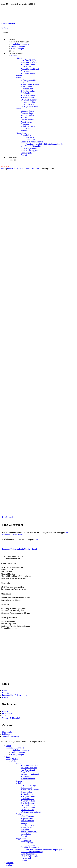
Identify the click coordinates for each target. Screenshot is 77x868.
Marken (14, 56)
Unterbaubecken (27, 120)
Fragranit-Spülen (27, 113)
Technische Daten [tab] (13, 559)
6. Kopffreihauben (28, 91)
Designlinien (26, 135)
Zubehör (24, 131)
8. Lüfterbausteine (28, 95)
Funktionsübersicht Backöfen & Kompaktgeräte (45, 144)
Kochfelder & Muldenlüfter (32, 146)
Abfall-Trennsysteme (29, 126)
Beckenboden (26, 71)
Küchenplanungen (18, 46)
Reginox (19, 58)
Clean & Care (26, 67)
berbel (18, 78)
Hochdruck (30, 169)
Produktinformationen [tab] (15, 557)
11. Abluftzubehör (28, 102)
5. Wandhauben (27, 89)
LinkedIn (20, 549)
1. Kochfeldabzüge (28, 80)
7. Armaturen (19, 169)
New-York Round (28, 64)
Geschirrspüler (26, 153)
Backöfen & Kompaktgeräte (32, 142)
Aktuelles (10, 863)
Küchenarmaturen (28, 73)
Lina (38, 169)
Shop (8, 757)
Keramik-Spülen (27, 115)
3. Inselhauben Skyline (30, 84)
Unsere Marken (16, 53)
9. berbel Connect (28, 98)
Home (3, 169)
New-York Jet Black (29, 62)
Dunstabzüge (26, 129)
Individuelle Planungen (19, 42)
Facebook (6, 549)
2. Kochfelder (26, 82)
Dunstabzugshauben (29, 148)
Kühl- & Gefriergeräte (30, 151)
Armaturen (25, 124)
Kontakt (13, 160)
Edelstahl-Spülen (27, 111)
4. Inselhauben (26, 87)
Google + (28, 549)
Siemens (19, 76)
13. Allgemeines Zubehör (31, 106)
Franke (18, 109)
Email (34, 549)
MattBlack (30, 137)
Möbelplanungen (17, 754)
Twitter (13, 549)
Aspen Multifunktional (30, 69)
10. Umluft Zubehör (29, 100)
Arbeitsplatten (26, 122)
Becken (24, 117)
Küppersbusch (21, 133)
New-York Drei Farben (30, 60)
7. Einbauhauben (27, 93)
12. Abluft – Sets (27, 104)
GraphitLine (30, 140)
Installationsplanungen (20, 44)
